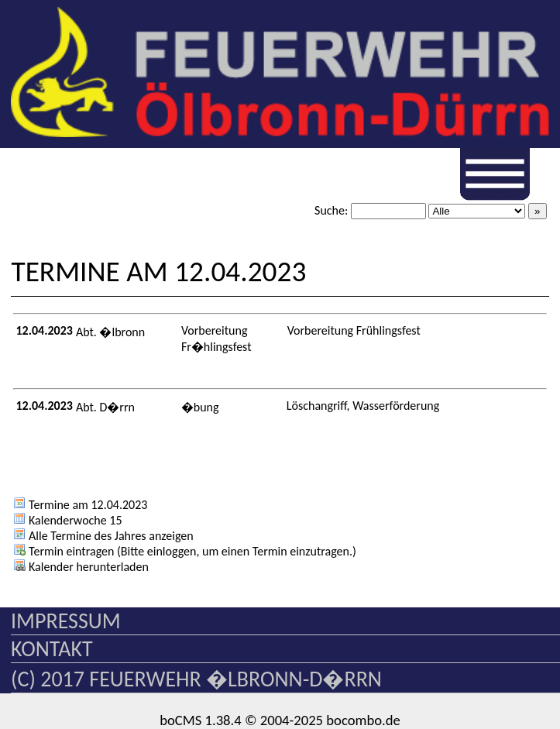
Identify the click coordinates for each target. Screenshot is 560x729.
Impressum (66, 621)
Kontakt (52, 649)
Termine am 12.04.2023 (80, 505)
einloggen (172, 551)
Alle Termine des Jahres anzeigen (103, 536)
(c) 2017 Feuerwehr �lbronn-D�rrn (196, 679)
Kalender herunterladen (81, 567)
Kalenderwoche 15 (67, 520)
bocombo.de (363, 720)
